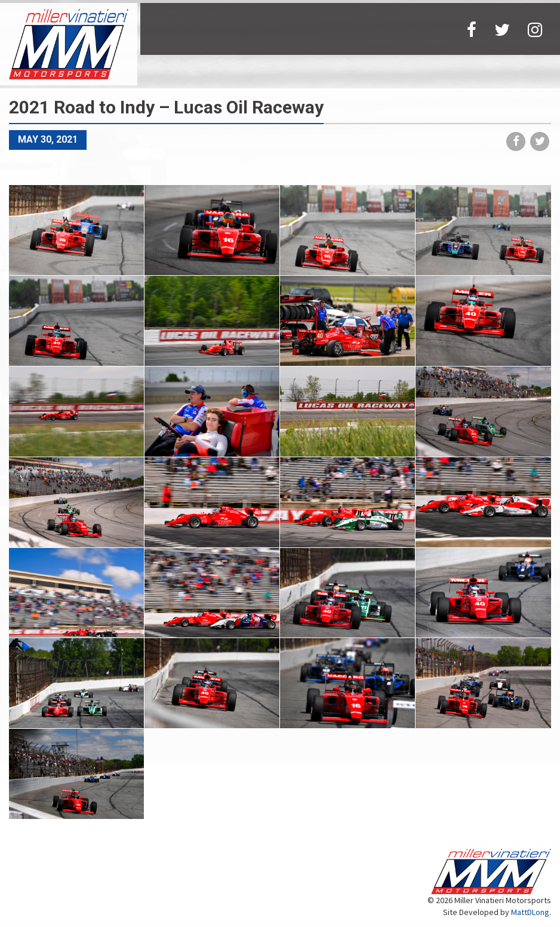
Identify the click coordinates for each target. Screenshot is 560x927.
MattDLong (530, 912)
